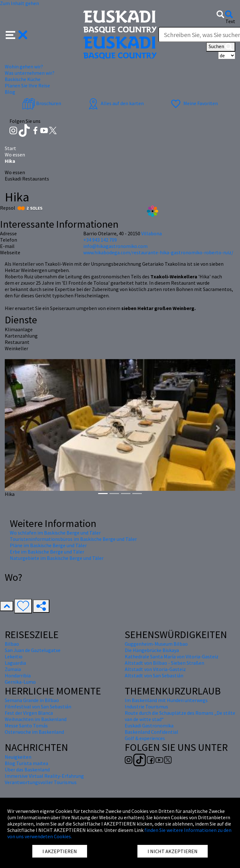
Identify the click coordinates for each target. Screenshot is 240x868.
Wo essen (15, 155)
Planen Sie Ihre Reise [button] (27, 86)
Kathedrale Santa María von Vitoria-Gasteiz (172, 656)
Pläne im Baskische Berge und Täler (48, 545)
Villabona (152, 233)
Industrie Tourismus (146, 706)
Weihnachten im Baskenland (36, 719)
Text (230, 21)
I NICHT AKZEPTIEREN (173, 851)
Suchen (221, 47)
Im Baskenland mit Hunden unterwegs (166, 700)
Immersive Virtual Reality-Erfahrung (44, 776)
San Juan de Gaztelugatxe (33, 650)
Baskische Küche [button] (23, 79)
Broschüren (42, 103)
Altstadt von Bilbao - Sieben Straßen (164, 663)
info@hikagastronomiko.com (115, 246)
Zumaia (13, 669)
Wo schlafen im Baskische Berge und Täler (55, 533)
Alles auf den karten (115, 103)
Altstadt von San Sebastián (154, 675)
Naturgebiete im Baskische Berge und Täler (57, 558)
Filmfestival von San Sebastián (38, 706)
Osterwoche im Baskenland (34, 732)
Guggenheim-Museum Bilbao (156, 644)
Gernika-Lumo (20, 682)
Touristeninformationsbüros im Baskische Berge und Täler (73, 539)
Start (10, 148)
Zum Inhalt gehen (19, 3)
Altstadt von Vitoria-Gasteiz (155, 669)
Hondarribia (18, 675)
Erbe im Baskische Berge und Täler (47, 552)
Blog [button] (10, 92)
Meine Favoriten (194, 103)
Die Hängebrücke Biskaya (152, 650)
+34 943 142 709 (100, 240)
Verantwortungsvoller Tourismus (41, 782)
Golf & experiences (145, 738)
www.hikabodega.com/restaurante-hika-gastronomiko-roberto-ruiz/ (158, 252)
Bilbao (12, 644)
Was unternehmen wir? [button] (30, 73)
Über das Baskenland (27, 770)
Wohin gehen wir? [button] (24, 67)
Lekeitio (14, 656)
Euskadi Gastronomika (149, 725)
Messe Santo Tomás (26, 725)
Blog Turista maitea (26, 763)
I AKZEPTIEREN (60, 851)
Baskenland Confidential (152, 732)
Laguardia (15, 663)
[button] (17, 34)
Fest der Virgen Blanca (29, 713)
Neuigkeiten (18, 757)
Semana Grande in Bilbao (32, 700)
